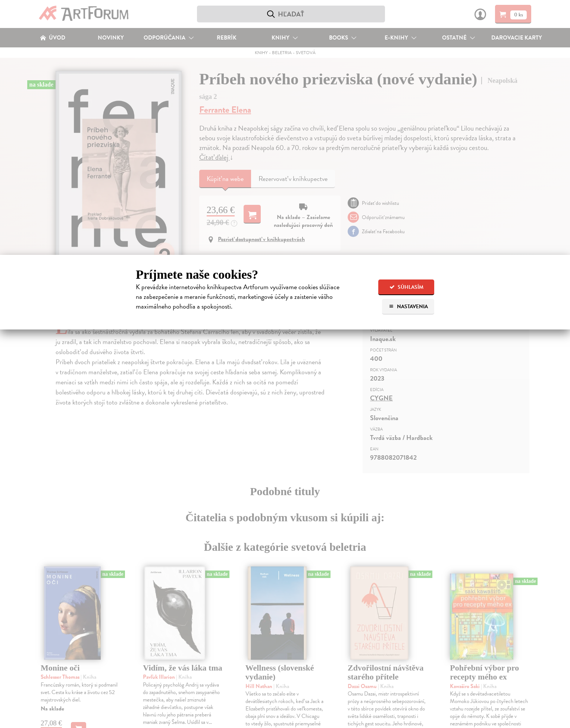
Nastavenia (408, 307)
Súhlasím (406, 287)
